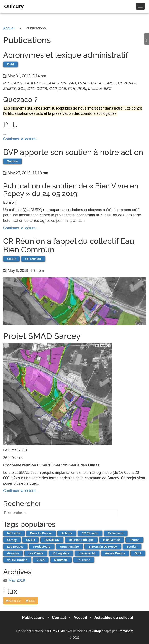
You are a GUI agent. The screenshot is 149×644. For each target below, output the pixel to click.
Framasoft (125, 631)
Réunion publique (81, 540)
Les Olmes (36, 553)
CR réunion (33, 259)
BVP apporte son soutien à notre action (73, 152)
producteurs (42, 547)
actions (67, 533)
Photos (134, 540)
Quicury (14, 6)
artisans (13, 553)
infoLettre (14, 533)
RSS (30, 601)
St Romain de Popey (103, 547)
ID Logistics (61, 553)
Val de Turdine (17, 560)
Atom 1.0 (13, 601)
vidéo (41, 560)
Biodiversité (112, 540)
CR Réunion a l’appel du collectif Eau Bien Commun (69, 245)
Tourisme (84, 560)
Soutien (12, 161)
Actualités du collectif (114, 618)
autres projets (115, 553)
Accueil (81, 618)
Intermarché (87, 553)
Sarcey (12, 540)
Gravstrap (94, 631)
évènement (116, 533)
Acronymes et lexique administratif (66, 55)
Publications (34, 618)
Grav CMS (58, 631)
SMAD (11, 259)
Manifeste (61, 560)
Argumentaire (69, 547)
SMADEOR (52, 540)
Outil (10, 64)
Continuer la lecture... (21, 139)
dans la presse (41, 533)
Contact (60, 618)
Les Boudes (15, 547)
